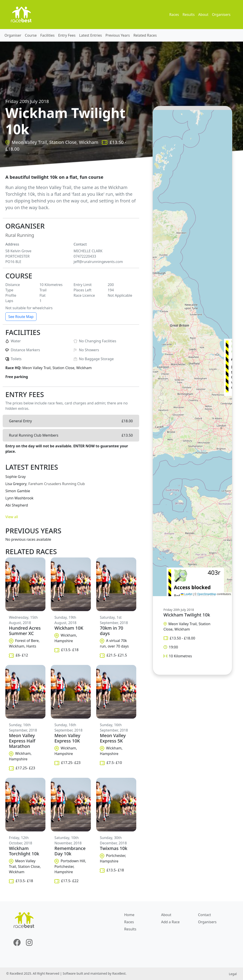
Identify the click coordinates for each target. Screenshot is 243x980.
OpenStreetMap (207, 594)
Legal (233, 974)
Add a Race (170, 922)
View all (12, 517)
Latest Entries (91, 35)
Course (31, 35)
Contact (205, 915)
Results (189, 15)
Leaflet (187, 594)
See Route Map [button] (21, 317)
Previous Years (118, 35)
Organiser (13, 35)
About (203, 15)
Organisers (221, 15)
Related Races (145, 35)
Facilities (47, 35)
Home (129, 915)
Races (174, 15)
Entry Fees (67, 35)
